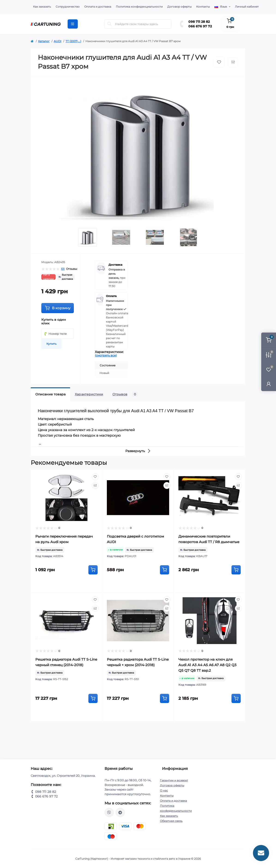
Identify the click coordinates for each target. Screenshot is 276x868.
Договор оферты (179, 7)
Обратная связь (171, 821)
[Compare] (95, 485)
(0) (63, 269)
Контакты (203, 7)
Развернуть (138, 451)
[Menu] (73, 24)
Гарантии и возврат (174, 780)
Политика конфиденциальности (139, 7)
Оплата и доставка (98, 7)
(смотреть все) (106, 355)
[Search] (110, 24)
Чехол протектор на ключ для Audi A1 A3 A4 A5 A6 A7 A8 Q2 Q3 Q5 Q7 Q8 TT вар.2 (207, 665)
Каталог (44, 41)
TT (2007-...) (73, 41)
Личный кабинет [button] (247, 7)
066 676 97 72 (200, 26)
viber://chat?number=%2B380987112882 (109, 812)
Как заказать (42, 7)
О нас (164, 790)
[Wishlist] (95, 477)
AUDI (58, 41)
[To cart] (93, 570)
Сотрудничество (68, 7)
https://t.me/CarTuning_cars (120, 812)
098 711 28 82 (199, 22)
